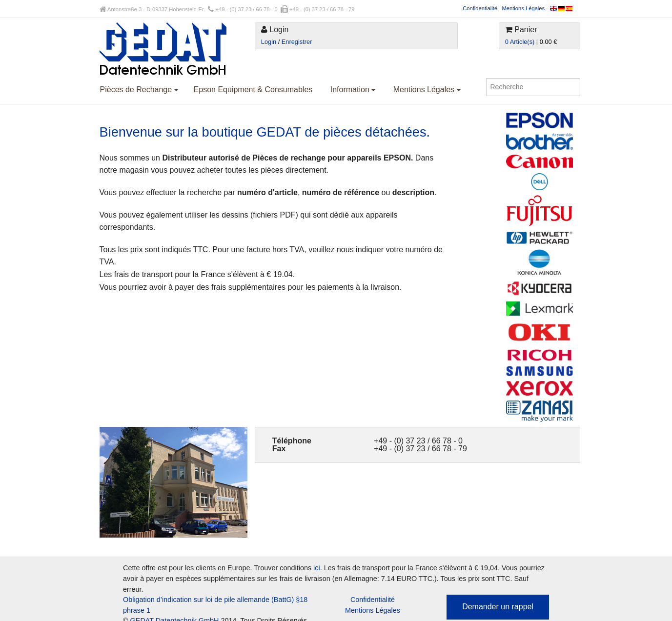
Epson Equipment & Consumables (253, 90)
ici (317, 568)
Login (269, 42)
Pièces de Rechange (139, 90)
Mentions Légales (523, 8)
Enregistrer (297, 42)
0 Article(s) (520, 42)
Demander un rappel (498, 607)
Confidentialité (480, 8)
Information (353, 90)
